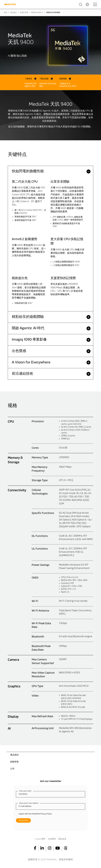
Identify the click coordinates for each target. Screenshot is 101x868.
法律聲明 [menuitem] (52, 839)
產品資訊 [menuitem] (14, 755)
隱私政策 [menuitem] (62, 839)
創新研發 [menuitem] (14, 762)
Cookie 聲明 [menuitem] (40, 839)
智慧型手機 (24, 13)
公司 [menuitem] (12, 769)
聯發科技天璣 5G (37, 13)
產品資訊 (14, 13)
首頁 (6, 13)
